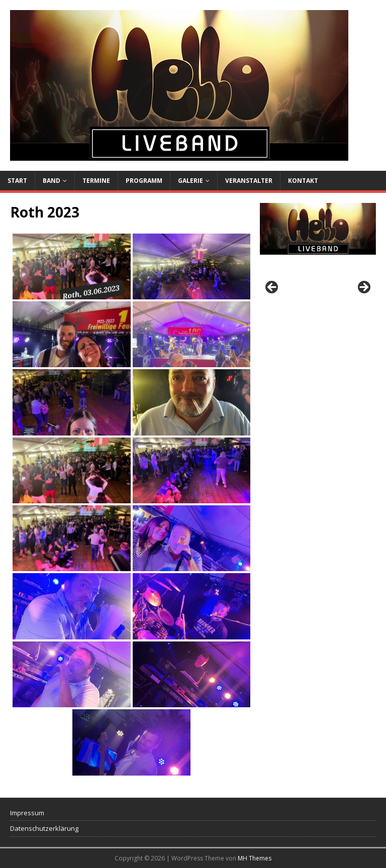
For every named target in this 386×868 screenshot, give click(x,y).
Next (363, 288)
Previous (272, 288)
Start (17, 181)
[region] (318, 290)
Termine (96, 181)
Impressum (27, 813)
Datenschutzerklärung (44, 828)
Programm (144, 181)
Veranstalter (249, 181)
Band (52, 181)
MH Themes (255, 858)
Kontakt (303, 181)
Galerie (190, 181)
